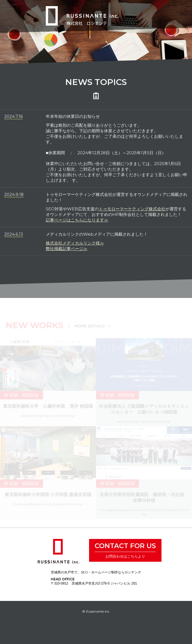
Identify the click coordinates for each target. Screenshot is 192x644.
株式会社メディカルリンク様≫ (75, 245)
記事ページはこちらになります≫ (77, 222)
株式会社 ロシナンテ (59, 551)
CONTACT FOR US (125, 546)
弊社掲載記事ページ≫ (67, 250)
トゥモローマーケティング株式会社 (132, 211)
